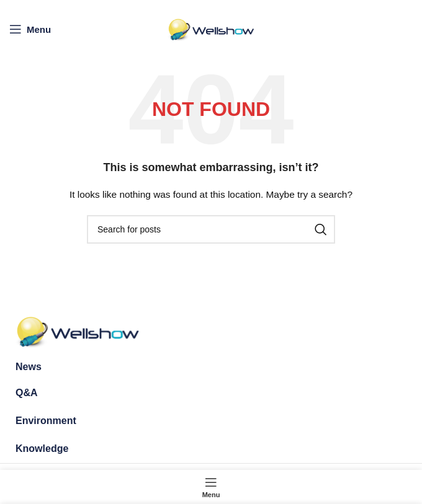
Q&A (27, 393)
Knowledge (42, 449)
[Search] (211, 229)
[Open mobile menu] (30, 29)
